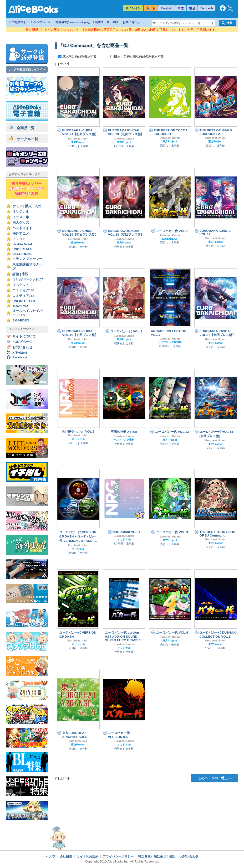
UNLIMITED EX (24, 301)
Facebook (20, 357)
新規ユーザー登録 (107, 22)
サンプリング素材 (124, 440)
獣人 (28, 206)
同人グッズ (21, 223)
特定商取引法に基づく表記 (157, 856)
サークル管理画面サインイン (27, 69)
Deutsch (207, 8)
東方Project (78, 142)
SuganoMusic (78, 741)
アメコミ (19, 239)
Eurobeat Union (78, 139)
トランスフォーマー (27, 259)
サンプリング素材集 (170, 342)
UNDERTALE (22, 249)
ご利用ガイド (20, 22)
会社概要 (66, 856)
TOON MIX (20, 306)
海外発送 (73, 22)
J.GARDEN (21, 320)
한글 (192, 8)
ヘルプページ (42, 22)
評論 (16, 274)
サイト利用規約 (88, 856)
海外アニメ (21, 234)
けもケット (21, 285)
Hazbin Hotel (22, 244)
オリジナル (21, 212)
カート (151, 8)
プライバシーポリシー (118, 856)
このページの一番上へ (214, 778)
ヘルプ (51, 856)
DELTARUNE (22, 254)
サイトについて (24, 336)
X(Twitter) (20, 353)
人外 (38, 206)
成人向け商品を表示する (78, 56)
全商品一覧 (22, 128)
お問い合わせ (131, 22)
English (166, 8)
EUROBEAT (170, 239)
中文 (181, 8)
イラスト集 (21, 217)
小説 (25, 274)
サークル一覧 (24, 139)
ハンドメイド (22, 228)
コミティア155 (23, 290)
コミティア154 (23, 296)
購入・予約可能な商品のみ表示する (137, 56)
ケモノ (17, 206)
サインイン (133, 8)
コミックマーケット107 (28, 279)
